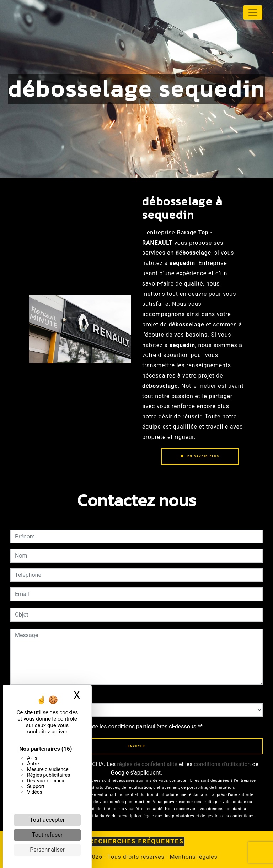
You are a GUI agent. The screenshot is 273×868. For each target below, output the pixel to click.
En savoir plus (200, 456)
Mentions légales (193, 857)
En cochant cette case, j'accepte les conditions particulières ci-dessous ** (110, 726)
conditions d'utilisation (222, 764)
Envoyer (136, 746)
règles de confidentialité (147, 764)
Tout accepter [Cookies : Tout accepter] (47, 820)
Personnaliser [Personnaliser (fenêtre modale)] (47, 850)
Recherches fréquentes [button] (136, 841)
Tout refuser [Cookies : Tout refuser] (47, 835)
